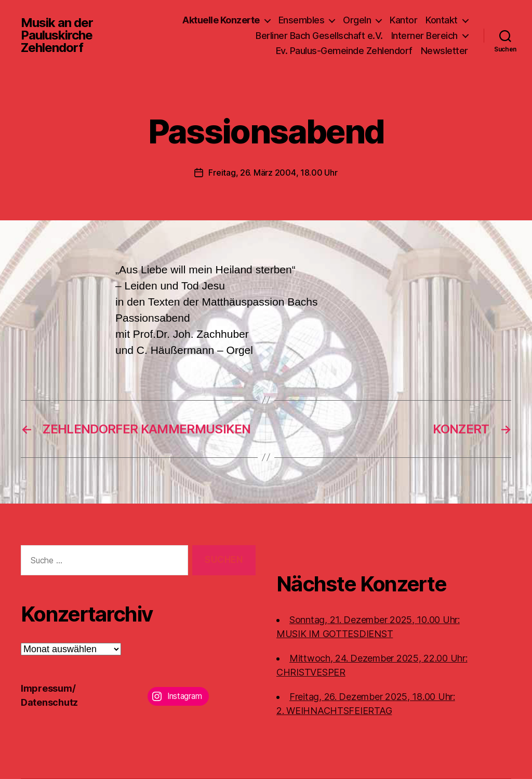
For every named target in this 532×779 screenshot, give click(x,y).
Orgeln (357, 20)
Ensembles (302, 20)
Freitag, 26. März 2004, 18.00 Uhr (273, 173)
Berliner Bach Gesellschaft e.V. (319, 36)
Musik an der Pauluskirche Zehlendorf (57, 35)
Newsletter (444, 51)
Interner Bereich (424, 36)
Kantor (403, 20)
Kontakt (442, 20)
